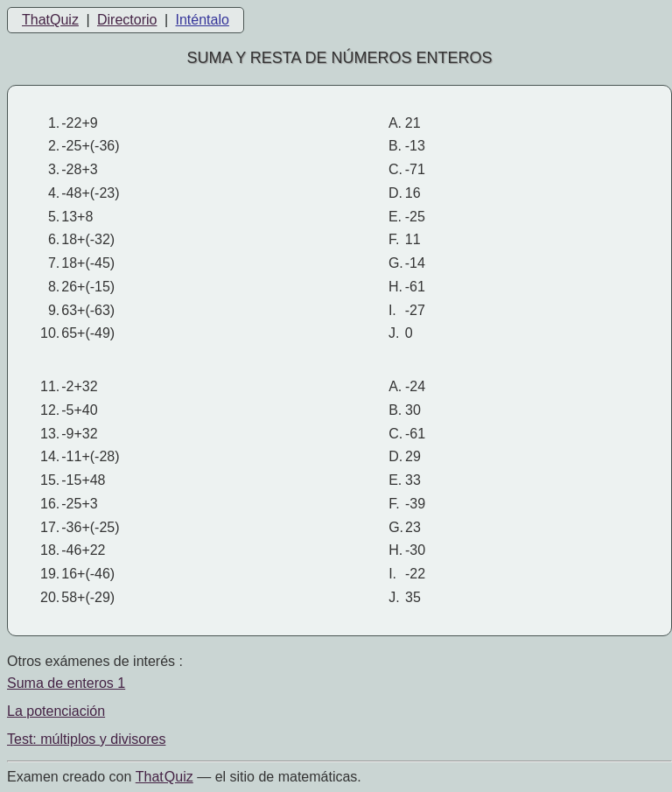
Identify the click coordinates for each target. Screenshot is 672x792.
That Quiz (164, 777)
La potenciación (56, 711)
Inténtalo (203, 20)
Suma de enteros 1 (66, 683)
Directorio (127, 20)
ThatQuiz (50, 20)
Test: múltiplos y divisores (86, 739)
